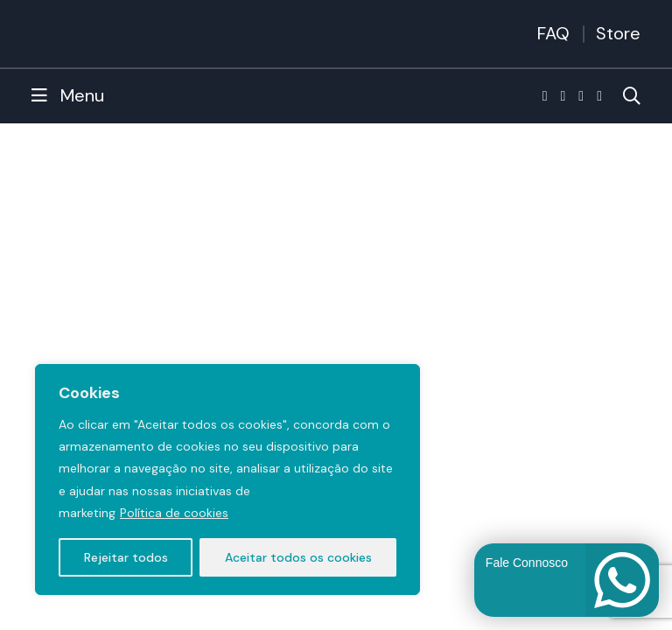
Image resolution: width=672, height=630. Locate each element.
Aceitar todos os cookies (298, 557)
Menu (68, 95)
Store (618, 33)
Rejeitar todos (126, 557)
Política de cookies (174, 513)
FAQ (553, 33)
